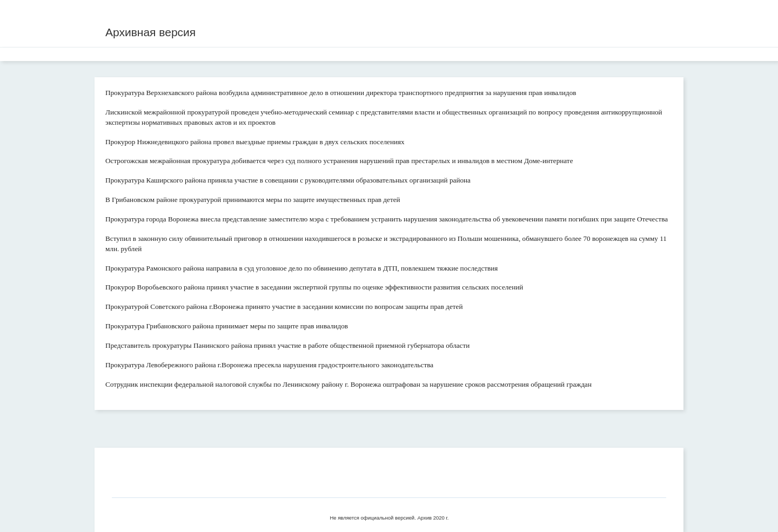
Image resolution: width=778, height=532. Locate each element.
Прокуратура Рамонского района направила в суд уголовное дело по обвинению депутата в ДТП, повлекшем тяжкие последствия (301, 268)
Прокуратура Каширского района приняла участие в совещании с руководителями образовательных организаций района (288, 180)
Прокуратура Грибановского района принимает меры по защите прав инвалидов (227, 326)
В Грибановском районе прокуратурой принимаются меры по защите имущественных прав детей (253, 200)
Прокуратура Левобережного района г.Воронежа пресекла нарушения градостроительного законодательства (269, 365)
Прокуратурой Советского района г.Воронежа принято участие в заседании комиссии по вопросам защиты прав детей (284, 307)
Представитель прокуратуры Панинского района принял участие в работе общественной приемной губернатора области (287, 345)
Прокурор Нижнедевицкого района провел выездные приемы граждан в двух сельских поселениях (255, 142)
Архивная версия (150, 32)
